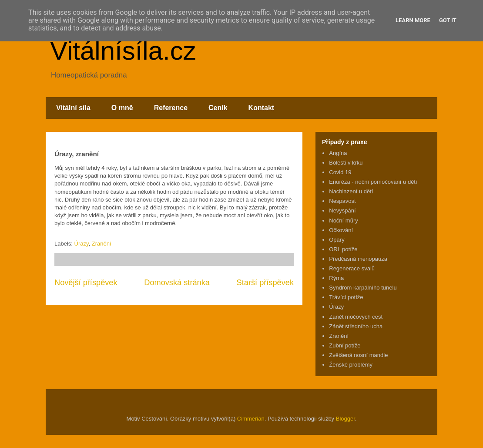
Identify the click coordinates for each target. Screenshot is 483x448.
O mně (122, 108)
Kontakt (262, 108)
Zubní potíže (345, 345)
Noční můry (343, 221)
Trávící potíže (346, 297)
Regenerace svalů (352, 268)
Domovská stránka (177, 283)
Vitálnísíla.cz (123, 51)
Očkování (341, 230)
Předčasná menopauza (358, 259)
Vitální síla (73, 108)
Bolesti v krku (346, 163)
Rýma (336, 278)
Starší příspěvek (265, 283)
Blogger (345, 419)
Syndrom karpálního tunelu (363, 288)
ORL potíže (343, 249)
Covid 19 (340, 172)
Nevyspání (342, 211)
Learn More (413, 20)
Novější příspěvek (86, 283)
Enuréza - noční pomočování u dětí (373, 182)
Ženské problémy (351, 365)
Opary (337, 240)
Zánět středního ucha (356, 326)
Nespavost (342, 201)
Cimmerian (251, 419)
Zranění (102, 244)
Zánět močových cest (356, 317)
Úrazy (82, 244)
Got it (448, 20)
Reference (171, 108)
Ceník (218, 108)
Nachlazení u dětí (351, 191)
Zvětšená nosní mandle (358, 355)
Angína (338, 153)
